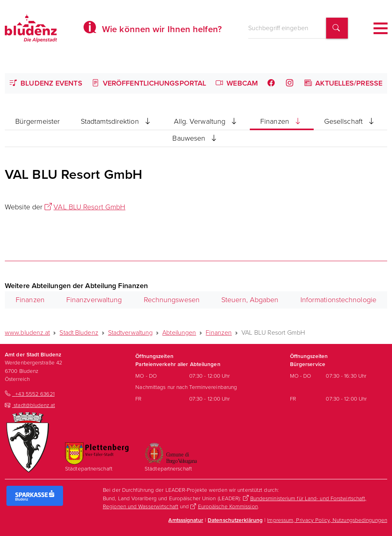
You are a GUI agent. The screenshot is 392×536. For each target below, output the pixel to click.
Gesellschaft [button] (350, 121)
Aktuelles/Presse (343, 83)
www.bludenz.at (27, 332)
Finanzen (30, 300)
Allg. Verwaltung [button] (207, 121)
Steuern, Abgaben (250, 300)
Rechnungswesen (172, 300)
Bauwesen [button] (196, 138)
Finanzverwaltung (94, 300)
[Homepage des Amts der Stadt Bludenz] (31, 28)
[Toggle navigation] (381, 28)
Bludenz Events (46, 83)
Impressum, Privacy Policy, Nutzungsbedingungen (327, 520)
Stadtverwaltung (131, 332)
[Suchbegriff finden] (337, 28)
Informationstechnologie (338, 300)
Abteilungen (179, 332)
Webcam (237, 83)
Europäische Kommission (228, 506)
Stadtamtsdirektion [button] (117, 121)
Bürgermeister (38, 121)
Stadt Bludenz (79, 332)
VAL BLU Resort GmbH (89, 207)
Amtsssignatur (186, 520)
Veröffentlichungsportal (149, 83)
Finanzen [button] (282, 121)
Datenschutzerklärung (235, 520)
